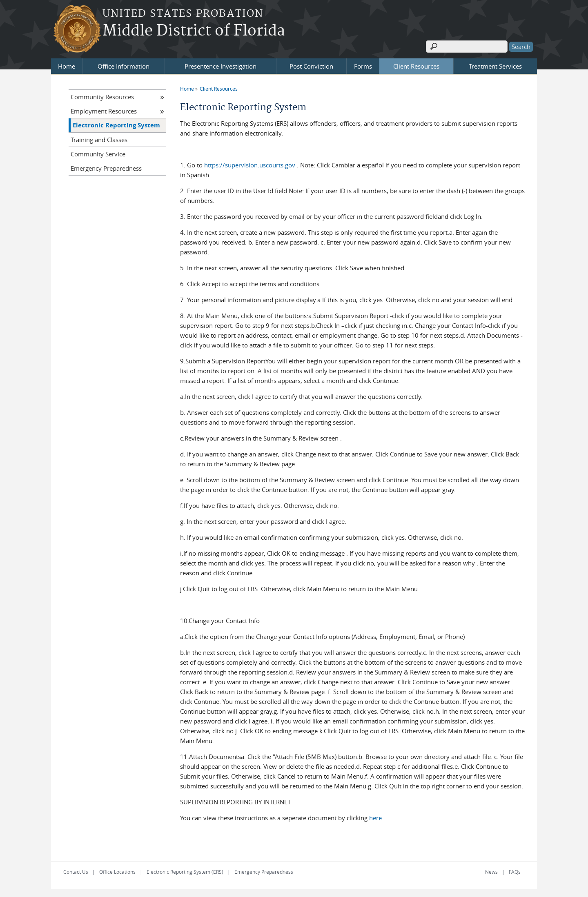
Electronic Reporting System (116, 125)
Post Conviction (311, 66)
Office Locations (117, 872)
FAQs (515, 872)
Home (67, 66)
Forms (363, 66)
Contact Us (76, 872)
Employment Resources (104, 111)
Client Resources (416, 66)
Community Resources (102, 97)
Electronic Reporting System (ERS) (185, 872)
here (375, 818)
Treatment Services (495, 66)
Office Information (124, 66)
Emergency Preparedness (106, 168)
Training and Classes (99, 140)
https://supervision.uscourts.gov (250, 165)
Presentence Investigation (220, 66)
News (491, 872)
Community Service (98, 154)
